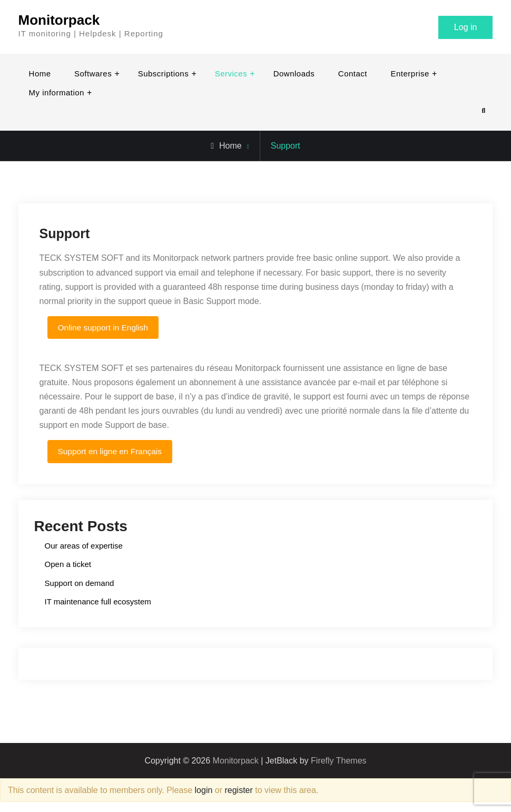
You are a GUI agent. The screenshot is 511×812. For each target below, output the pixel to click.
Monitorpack (59, 20)
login (204, 791)
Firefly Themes (339, 761)
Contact (353, 74)
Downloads (294, 74)
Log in (466, 27)
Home (40, 74)
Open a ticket (68, 565)
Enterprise (410, 74)
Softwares (93, 74)
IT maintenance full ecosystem (98, 602)
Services (231, 74)
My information (57, 92)
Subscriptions (164, 74)
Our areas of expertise (84, 546)
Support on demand (80, 584)
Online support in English (105, 327)
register (238, 791)
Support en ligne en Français (112, 451)
